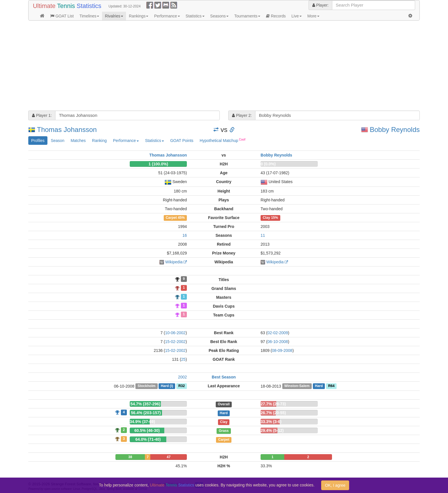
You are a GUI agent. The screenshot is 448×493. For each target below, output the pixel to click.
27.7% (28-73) (273, 404)
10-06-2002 (175, 333)
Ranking (99, 141)
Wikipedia (174, 262)
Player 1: (42, 115)
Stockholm (147, 386)
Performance (167, 16)
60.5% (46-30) (147, 430)
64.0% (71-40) (148, 439)
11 (263, 235)
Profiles (38, 141)
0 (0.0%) (268, 164)
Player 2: (242, 115)
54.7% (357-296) (145, 404)
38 (130, 457)
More (313, 16)
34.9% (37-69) (142, 422)
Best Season (224, 377)
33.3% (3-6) (271, 422)
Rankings (139, 16)
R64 (331, 386)
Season (58, 141)
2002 (182, 377)
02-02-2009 (278, 333)
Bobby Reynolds (395, 130)
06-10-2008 (278, 342)
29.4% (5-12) (272, 430)
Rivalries (114, 16)
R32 (181, 386)
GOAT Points (182, 141)
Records (276, 16)
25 (183, 359)
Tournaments (247, 16)
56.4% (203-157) (146, 413)
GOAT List (62, 16)
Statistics (195, 16)
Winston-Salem (297, 386)
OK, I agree (335, 485)
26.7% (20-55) (273, 413)
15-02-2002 (175, 342)
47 (169, 457)
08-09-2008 (282, 350)
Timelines (89, 16)
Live (297, 16)
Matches (78, 141)
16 (185, 235)
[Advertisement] (200, 66)
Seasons (219, 16)
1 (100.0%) (158, 164)
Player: (320, 5)
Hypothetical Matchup (223, 140)
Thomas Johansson (67, 130)
